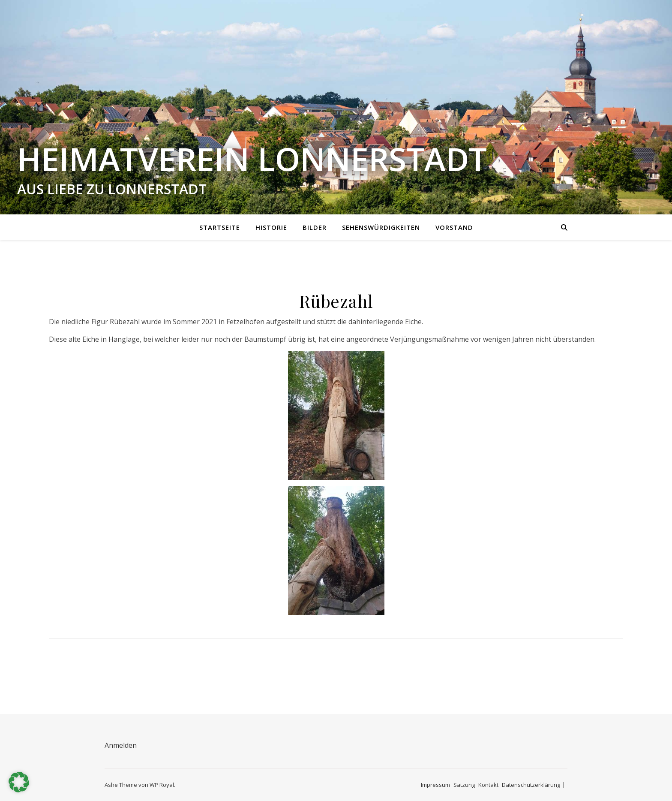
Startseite (220, 227)
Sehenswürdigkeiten (381, 227)
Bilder (315, 227)
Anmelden (121, 745)
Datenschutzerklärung (531, 785)
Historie (271, 227)
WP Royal (162, 785)
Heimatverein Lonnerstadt (252, 159)
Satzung (464, 785)
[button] (19, 782)
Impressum (435, 785)
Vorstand (454, 227)
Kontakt (488, 785)
